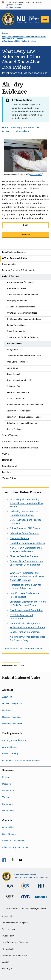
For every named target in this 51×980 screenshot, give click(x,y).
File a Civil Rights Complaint (16, 847)
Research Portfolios (12, 717)
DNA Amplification (19, 538)
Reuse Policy (8, 811)
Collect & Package (29, 41)
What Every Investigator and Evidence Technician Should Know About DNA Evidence (24, 38)
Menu (45, 19)
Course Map (23, 131)
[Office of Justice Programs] (8, 19)
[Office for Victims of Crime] (25, 899)
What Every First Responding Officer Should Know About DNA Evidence (26, 503)
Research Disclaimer (12, 724)
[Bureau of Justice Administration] (10, 888)
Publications (8, 791)
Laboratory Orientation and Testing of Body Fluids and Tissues (28, 603)
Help (39, 128)
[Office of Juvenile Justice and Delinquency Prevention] (10, 899)
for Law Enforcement (25, 632)
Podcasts (7, 784)
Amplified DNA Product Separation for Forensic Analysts (28, 639)
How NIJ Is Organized (13, 703)
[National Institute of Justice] (41, 888)
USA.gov (6, 962)
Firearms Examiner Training (24, 556)
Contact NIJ (8, 827)
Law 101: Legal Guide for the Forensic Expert (25, 595)
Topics (6, 797)
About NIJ (7, 697)
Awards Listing (9, 747)
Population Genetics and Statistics (28, 543)
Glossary (16, 128)
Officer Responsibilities (11, 41)
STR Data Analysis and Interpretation (21, 617)
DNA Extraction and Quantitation (27, 610)
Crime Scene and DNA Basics (25, 528)
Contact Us (8, 131)
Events (6, 777)
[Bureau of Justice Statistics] (26, 890)
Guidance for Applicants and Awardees (21, 760)
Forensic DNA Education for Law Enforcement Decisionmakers (27, 563)
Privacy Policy (8, 936)
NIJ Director (8, 710)
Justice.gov (7, 968)
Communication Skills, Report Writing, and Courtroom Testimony (28, 625)
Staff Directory (9, 834)
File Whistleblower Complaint (15, 923)
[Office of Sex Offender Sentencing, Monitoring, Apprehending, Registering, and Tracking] (41, 898)
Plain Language (8, 929)
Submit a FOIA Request (13, 841)
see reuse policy (36, 174)
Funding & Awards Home (14, 740)
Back (26, 225)
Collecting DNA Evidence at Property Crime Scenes (24, 513)
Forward (26, 234)
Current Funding (10, 754)
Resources (28, 128)
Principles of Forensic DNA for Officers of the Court (25, 587)
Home (4, 33)
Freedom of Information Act (14, 955)
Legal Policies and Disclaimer (15, 942)
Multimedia (8, 804)
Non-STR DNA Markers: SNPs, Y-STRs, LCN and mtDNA (26, 550)
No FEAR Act (8, 949)
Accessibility (7, 916)
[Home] (28, 19)
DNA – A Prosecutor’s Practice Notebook (26, 522)
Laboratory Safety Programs (25, 533)
